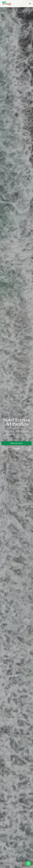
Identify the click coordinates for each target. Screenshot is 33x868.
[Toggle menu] (30, 4)
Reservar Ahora (16, 443)
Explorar (17, 449)
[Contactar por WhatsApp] (28, 863)
